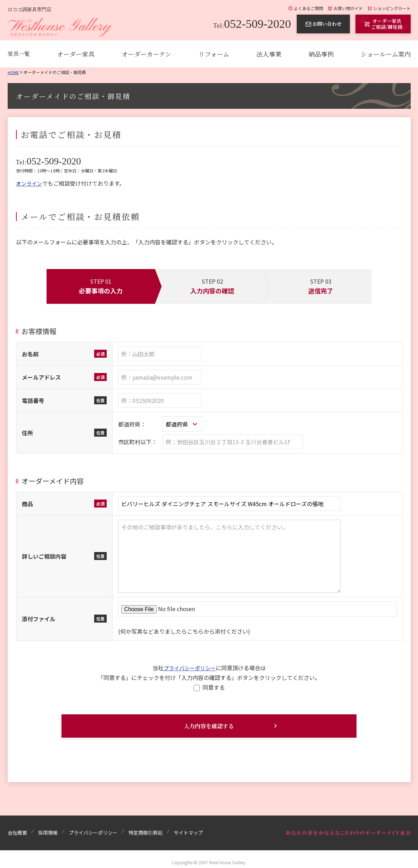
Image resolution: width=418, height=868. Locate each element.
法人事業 (269, 54)
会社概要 (17, 829)
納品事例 (321, 54)
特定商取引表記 (146, 829)
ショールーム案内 (386, 54)
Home (13, 72)
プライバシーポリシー (190, 667)
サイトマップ (188, 829)
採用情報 (48, 829)
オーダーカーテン (146, 54)
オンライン (30, 182)
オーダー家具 (76, 54)
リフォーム (214, 54)
